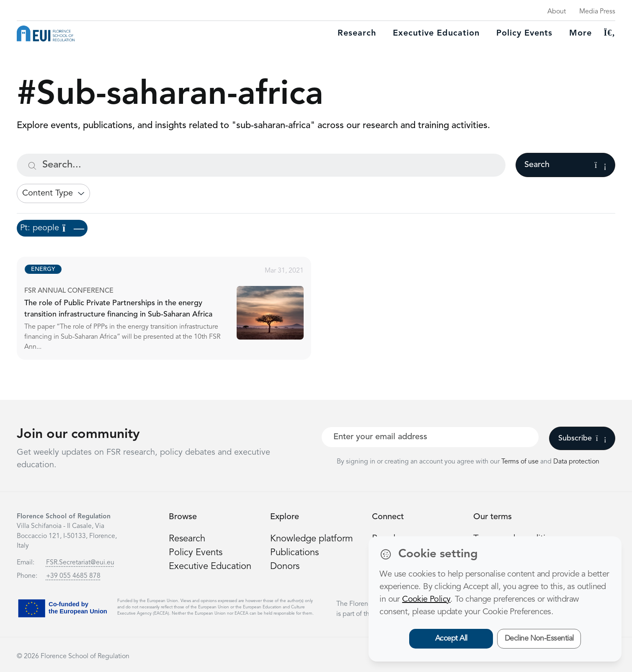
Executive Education (210, 566)
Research (357, 33)
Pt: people (52, 228)
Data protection (576, 462)
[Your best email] (430, 437)
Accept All (451, 639)
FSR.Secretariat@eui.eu (80, 563)
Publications (294, 553)
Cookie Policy (426, 600)
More (580, 33)
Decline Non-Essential (539, 639)
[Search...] (261, 165)
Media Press (597, 12)
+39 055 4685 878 (73, 576)
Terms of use (521, 462)
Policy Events (524, 33)
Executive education (436, 33)
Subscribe (582, 438)
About (557, 12)
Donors (285, 566)
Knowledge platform (312, 539)
